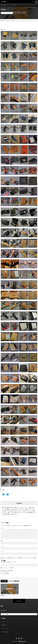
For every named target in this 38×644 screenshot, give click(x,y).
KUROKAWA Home (4, 5)
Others (2, 595)
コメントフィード (6, 628)
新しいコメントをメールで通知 (7, 568)
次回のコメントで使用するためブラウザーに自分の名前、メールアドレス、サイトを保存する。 (19, 558)
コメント (2, 528)
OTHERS (10, 13)
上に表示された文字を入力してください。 (9, 562)
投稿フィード (5, 625)
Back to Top (19, 601)
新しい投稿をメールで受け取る (7, 570)
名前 (2, 541)
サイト (2, 552)
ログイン (4, 622)
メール (2, 546)
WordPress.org (5, 632)
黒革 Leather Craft (22, 641)
